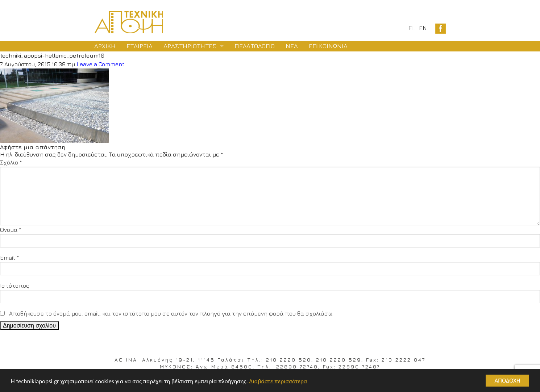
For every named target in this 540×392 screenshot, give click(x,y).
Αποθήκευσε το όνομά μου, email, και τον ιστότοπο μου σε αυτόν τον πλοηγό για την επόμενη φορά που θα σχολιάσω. (171, 313)
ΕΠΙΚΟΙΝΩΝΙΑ (328, 46)
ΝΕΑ (292, 46)
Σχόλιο (11, 162)
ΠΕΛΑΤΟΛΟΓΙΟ (255, 46)
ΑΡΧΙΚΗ (105, 46)
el (412, 28)
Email (10, 258)
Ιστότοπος (15, 285)
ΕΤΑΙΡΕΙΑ (140, 46)
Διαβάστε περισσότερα (278, 381)
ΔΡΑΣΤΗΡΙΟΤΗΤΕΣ (190, 46)
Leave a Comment (101, 64)
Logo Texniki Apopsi (129, 22)
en (423, 28)
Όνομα (11, 230)
